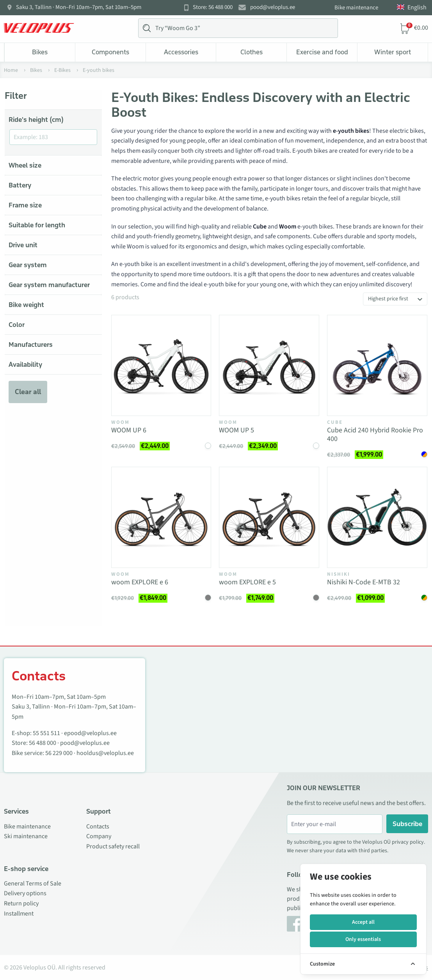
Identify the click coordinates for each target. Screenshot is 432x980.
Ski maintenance (26, 836)
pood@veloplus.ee (273, 7)
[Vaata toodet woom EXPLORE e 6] (161, 517)
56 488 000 (43, 743)
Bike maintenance (356, 8)
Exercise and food (322, 52)
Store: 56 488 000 (213, 7)
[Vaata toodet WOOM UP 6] (161, 365)
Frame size (25, 205)
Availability (25, 364)
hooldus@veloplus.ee (105, 753)
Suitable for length (37, 225)
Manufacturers (31, 345)
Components (110, 52)
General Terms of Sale (33, 884)
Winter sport (393, 52)
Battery (20, 185)
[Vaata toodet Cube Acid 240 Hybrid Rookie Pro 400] (377, 365)
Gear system (28, 265)
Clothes (252, 52)
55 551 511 (46, 733)
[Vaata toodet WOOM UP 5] (269, 365)
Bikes (40, 52)
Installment (19, 914)
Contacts (98, 826)
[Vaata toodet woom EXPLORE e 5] (269, 517)
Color (17, 325)
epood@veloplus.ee (90, 733)
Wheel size (25, 165)
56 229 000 (59, 753)
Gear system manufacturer (49, 285)
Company (99, 836)
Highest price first (388, 299)
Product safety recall (113, 846)
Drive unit (23, 245)
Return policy (21, 903)
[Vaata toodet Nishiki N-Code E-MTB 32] (377, 517)
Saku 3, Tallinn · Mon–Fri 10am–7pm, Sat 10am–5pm (79, 7)
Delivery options (25, 893)
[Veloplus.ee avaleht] (39, 28)
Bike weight (26, 305)
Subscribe (407, 824)
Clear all (28, 392)
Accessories (181, 52)
